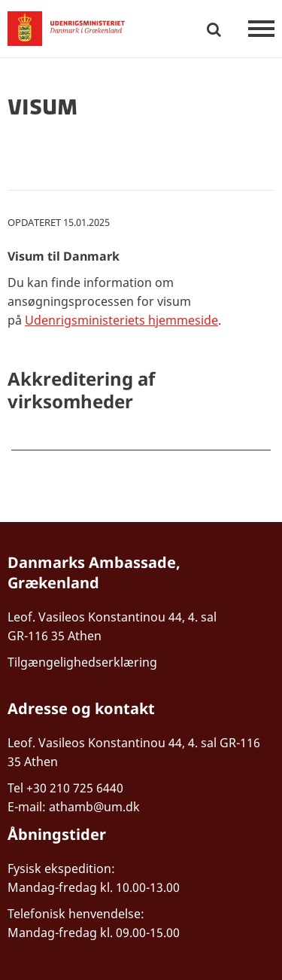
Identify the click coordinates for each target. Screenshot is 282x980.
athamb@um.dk (94, 807)
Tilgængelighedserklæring (82, 662)
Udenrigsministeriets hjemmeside (121, 320)
